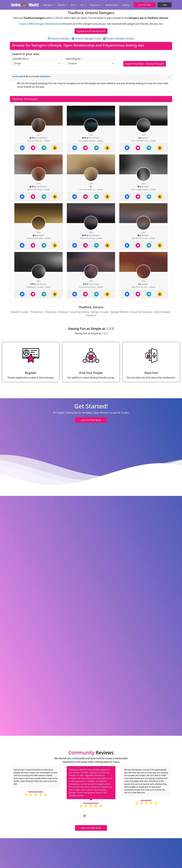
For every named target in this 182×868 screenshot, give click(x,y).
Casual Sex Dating (79, 312)
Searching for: (74, 59)
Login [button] (165, 5)
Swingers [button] (48, 5)
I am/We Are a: (20, 59)
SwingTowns (45, 76)
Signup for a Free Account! (91, 31)
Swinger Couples (100, 312)
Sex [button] (82, 5)
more (47, 141)
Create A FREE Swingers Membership (39, 24)
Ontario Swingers (59, 38)
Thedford (91, 315)
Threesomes (37, 312)
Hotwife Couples (19, 312)
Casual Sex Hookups (141, 312)
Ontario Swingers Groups (119, 38)
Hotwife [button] (62, 5)
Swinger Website (120, 312)
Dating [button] (126, 5)
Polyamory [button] (95, 5)
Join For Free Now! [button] (91, 420)
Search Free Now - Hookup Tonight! (145, 64)
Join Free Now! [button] (145, 5)
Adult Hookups (162, 312)
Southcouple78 (19, 76)
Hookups (63, 312)
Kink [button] (73, 5)
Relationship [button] (111, 5)
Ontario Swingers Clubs (86, 38)
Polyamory (51, 312)
